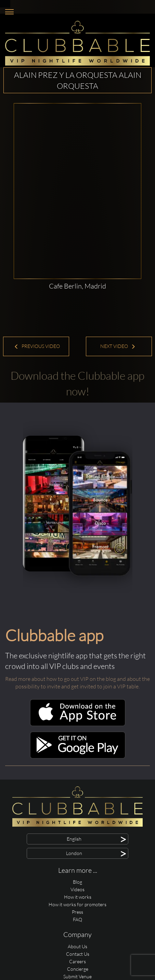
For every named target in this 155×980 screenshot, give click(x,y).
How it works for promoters (77, 904)
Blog (77, 882)
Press (77, 912)
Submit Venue (77, 976)
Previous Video (37, 346)
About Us (77, 946)
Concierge (78, 969)
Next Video (118, 346)
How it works (78, 897)
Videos (77, 889)
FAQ (77, 919)
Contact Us (78, 954)
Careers (77, 961)
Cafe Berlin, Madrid (77, 286)
